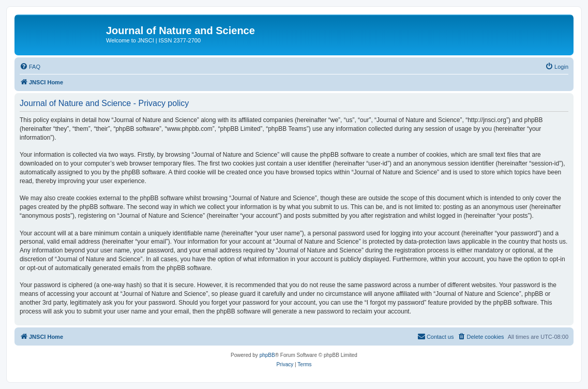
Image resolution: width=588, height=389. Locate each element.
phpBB (267, 355)
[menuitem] (30, 67)
